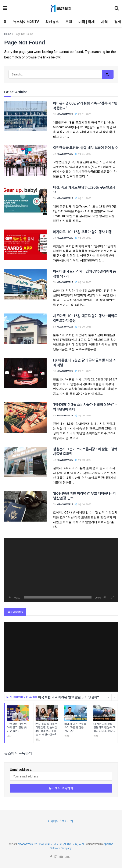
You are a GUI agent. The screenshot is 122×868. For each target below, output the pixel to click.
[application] (61, 570)
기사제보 (53, 821)
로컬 (69, 22)
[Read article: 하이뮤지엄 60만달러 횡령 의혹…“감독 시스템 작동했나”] (25, 116)
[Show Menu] (5, 8)
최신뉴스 (52, 22)
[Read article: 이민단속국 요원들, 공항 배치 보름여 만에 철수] (25, 161)
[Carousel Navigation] (111, 697)
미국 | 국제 (87, 22)
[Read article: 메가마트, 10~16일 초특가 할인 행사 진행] (25, 245)
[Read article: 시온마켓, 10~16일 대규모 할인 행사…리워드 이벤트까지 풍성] (25, 329)
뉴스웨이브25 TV (26, 22)
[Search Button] (117, 8)
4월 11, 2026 (83, 114)
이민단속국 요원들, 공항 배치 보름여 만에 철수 (85, 148)
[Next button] (115, 697)
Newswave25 (65, 114)
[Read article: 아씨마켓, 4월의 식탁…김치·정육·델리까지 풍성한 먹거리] (25, 284)
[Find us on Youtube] (61, 857)
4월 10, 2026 (83, 238)
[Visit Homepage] (61, 8)
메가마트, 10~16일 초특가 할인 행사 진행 (82, 232)
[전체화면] (112, 597)
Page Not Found (24, 34)
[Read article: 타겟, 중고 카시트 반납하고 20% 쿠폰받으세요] (25, 200)
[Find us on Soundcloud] (67, 857)
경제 (118, 22)
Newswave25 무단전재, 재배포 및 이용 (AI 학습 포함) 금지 (51, 844)
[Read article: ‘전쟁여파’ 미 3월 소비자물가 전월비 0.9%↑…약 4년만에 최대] (25, 418)
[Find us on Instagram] (56, 857)
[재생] (10, 597)
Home (8, 34)
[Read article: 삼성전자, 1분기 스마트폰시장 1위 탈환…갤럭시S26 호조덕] (25, 462)
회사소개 (68, 821)
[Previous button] (108, 697)
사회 (104, 22)
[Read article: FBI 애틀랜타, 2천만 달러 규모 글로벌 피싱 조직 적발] (25, 373)
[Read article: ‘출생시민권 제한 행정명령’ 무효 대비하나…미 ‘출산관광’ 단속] (25, 506)
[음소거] (105, 597)
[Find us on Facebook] (51, 857)
